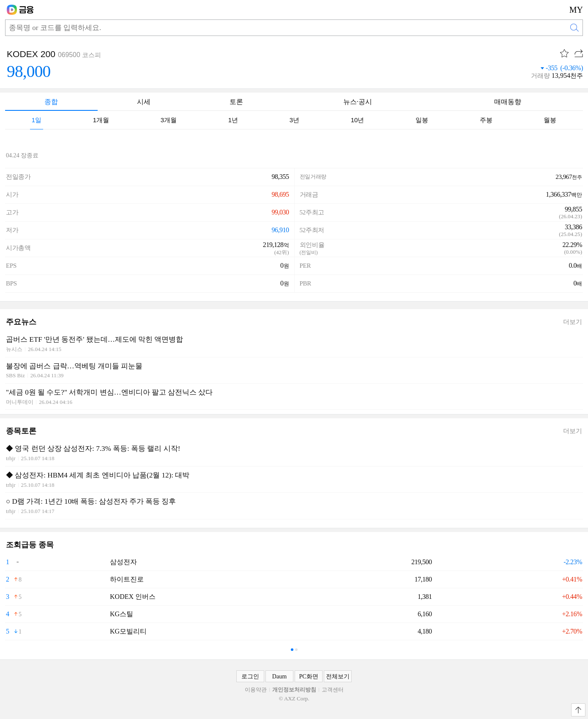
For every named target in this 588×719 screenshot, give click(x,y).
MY (576, 10)
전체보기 (338, 676)
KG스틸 (122, 614)
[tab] (37, 120)
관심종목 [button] (564, 53)
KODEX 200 (31, 54)
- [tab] (292, 650)
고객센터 (333, 690)
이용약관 (256, 690)
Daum (279, 676)
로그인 (250, 676)
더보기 (573, 322)
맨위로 (578, 710)
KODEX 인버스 (133, 597)
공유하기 (579, 53)
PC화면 (308, 676)
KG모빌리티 (128, 631)
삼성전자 (123, 562)
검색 (575, 28)
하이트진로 (127, 579)
